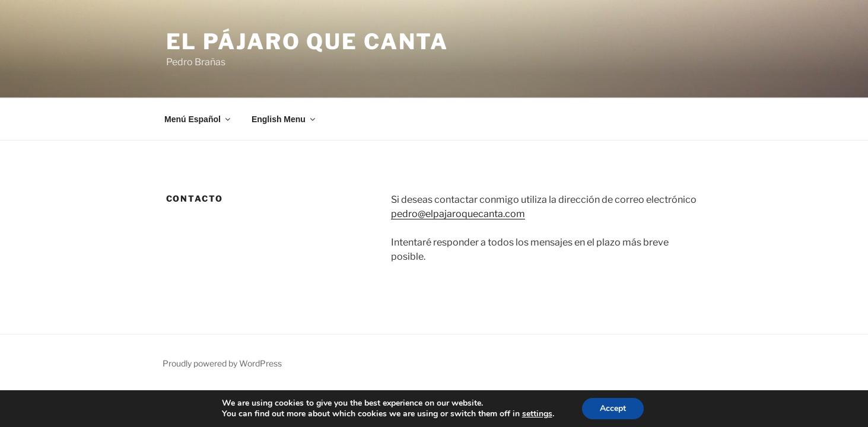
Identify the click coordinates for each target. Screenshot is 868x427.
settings (537, 414)
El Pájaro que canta (308, 42)
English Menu (284, 119)
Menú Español (198, 119)
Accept (613, 408)
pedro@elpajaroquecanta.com (458, 214)
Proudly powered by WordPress (222, 363)
